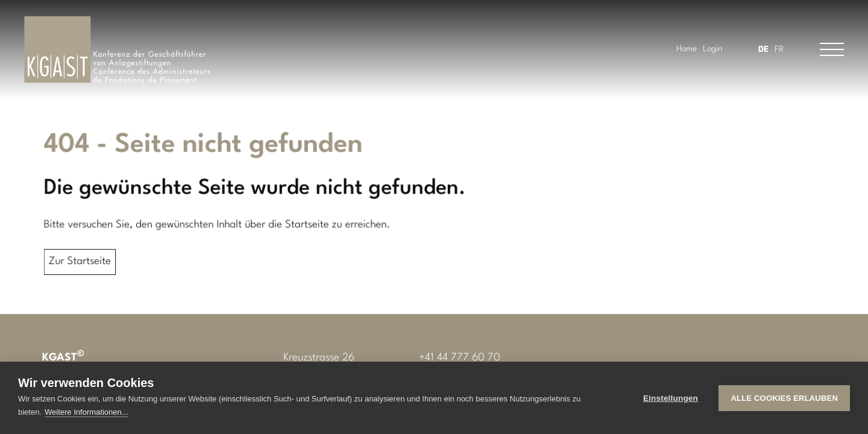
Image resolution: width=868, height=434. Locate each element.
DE (763, 49)
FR (779, 49)
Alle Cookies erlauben (784, 398)
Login (712, 49)
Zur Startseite (83, 262)
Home (687, 49)
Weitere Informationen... (86, 412)
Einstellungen (671, 398)
